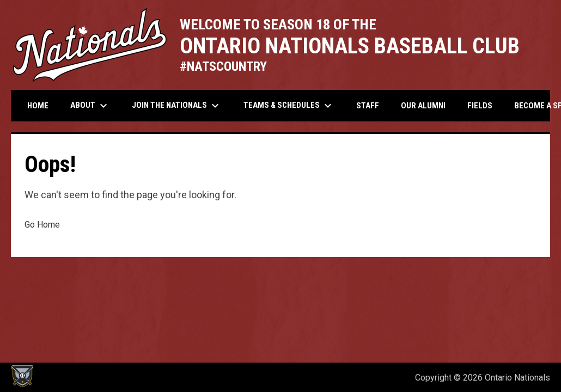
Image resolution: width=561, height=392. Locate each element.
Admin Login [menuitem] (370, 378)
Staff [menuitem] (368, 106)
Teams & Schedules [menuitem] (289, 106)
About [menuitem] (90, 106)
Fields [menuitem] (480, 106)
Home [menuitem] (38, 106)
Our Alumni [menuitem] (423, 106)
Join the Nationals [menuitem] (177, 106)
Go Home (42, 225)
